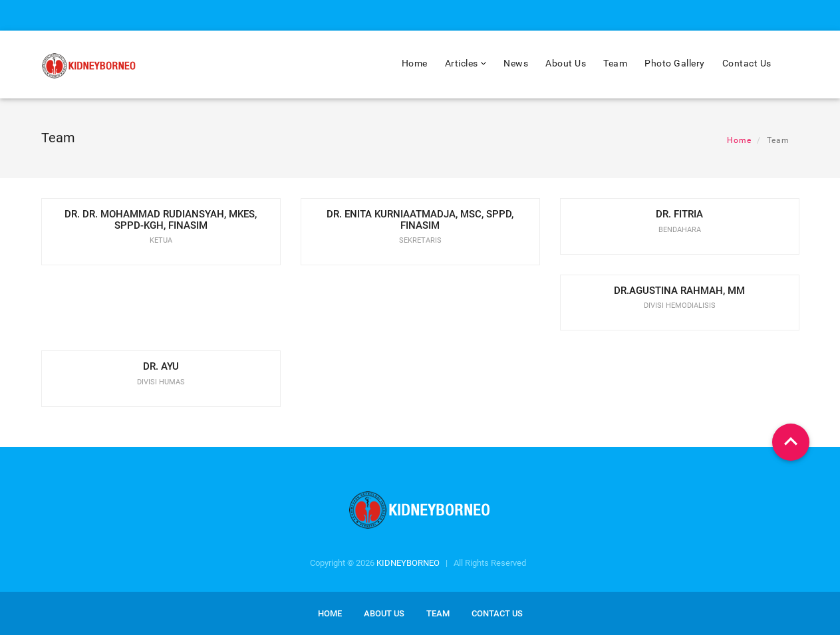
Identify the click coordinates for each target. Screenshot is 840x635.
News (516, 63)
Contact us (497, 613)
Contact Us (747, 63)
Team (615, 63)
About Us (566, 63)
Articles (466, 63)
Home (415, 63)
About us (384, 613)
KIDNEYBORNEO (408, 563)
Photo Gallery (675, 63)
